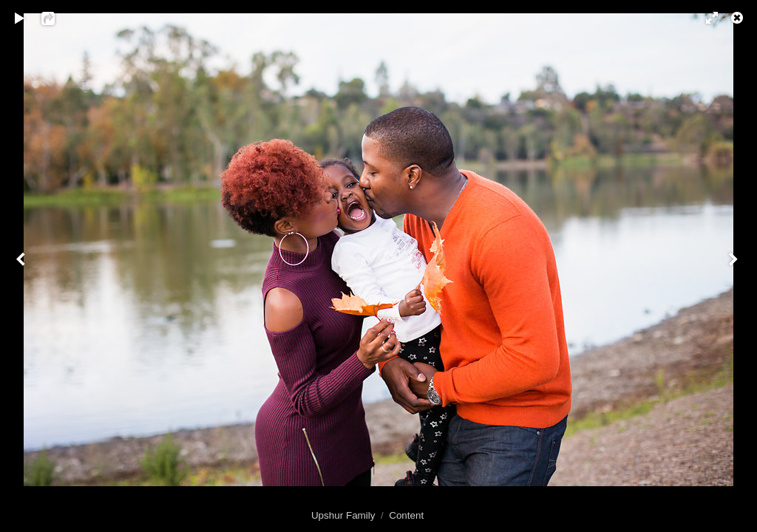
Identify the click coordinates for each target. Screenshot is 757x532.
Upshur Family (343, 515)
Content (406, 515)
